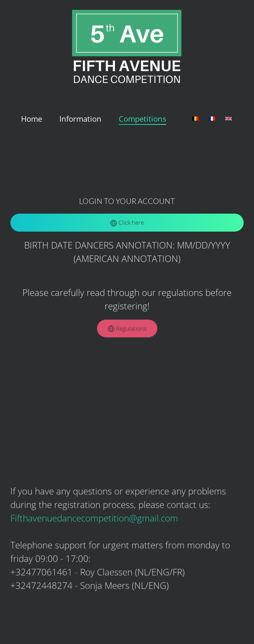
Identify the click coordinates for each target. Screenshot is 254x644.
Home (32, 119)
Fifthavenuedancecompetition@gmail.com (94, 517)
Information (80, 119)
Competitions (143, 119)
